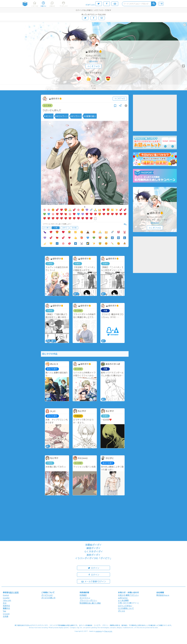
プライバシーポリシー (88, 600)
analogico (99, 631)
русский (6, 614)
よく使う (46, 228)
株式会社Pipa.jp (163, 595)
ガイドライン (85, 598)
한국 (5, 603)
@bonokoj (94, 61)
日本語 (6, 616)
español (6, 598)
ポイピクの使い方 (48, 598)
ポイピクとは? (47, 595)
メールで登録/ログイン (94, 581)
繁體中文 (6, 608)
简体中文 (6, 606)
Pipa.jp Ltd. (108, 631)
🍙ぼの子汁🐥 (93, 52)
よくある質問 (123, 600)
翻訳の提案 (14, 592)
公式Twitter (123, 598)
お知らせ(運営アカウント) (128, 595)
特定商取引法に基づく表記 (90, 603)
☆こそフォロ (93, 66)
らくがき (47, 106)
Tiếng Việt (7, 600)
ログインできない (125, 606)
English (6, 595)
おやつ (65, 228)
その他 (74, 228)
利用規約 (83, 595)
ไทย (4, 611)
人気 (56, 228)
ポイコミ (122, 611)
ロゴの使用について (126, 608)
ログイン (93, 568)
